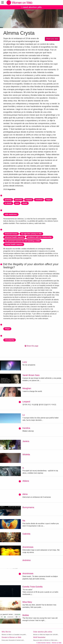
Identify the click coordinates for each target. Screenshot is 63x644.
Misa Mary (27, 602)
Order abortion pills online (43, 632)
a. (23, 468)
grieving (8, 200)
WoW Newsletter (39, 637)
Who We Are (6, 632)
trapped (29, 200)
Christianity (10, 340)
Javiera (26, 441)
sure (17, 203)
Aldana (26, 481)
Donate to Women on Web (11, 637)
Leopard (26, 402)
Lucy (25, 362)
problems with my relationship (40, 237)
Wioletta (26, 454)
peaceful (19, 200)
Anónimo (27, 560)
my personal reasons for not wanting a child (22, 241)
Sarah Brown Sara (31, 375)
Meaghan (27, 388)
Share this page (32, 346)
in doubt (8, 203)
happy (49, 200)
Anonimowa (28, 547)
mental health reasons (14, 244)
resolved (39, 200)
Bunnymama (28, 507)
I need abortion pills (31, 7)
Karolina (26, 428)
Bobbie (26, 615)
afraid (25, 203)
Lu (24, 415)
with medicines (11, 214)
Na (24, 521)
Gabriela (26, 534)
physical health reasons (14, 237)
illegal (7, 329)
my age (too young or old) (31, 234)
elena (25, 494)
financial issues (11, 234)
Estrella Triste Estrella (32, 587)
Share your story (52, 39)
